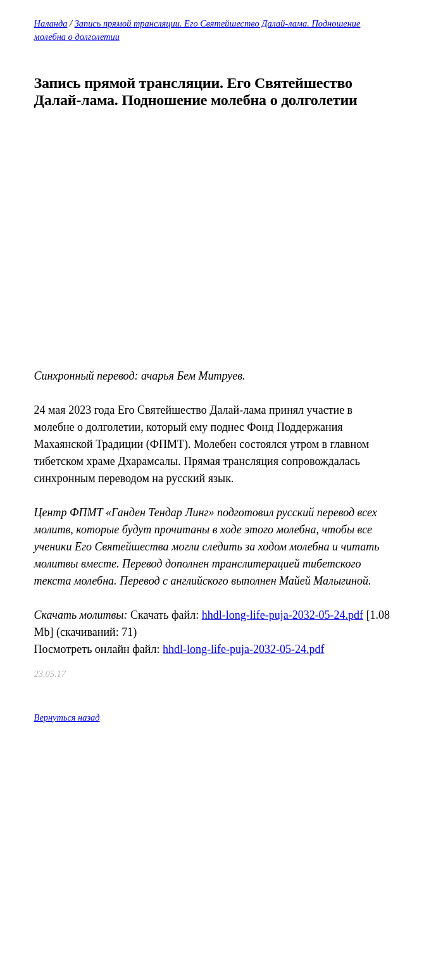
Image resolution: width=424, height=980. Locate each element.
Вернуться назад (67, 717)
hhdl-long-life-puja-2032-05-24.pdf (283, 615)
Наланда (51, 23)
